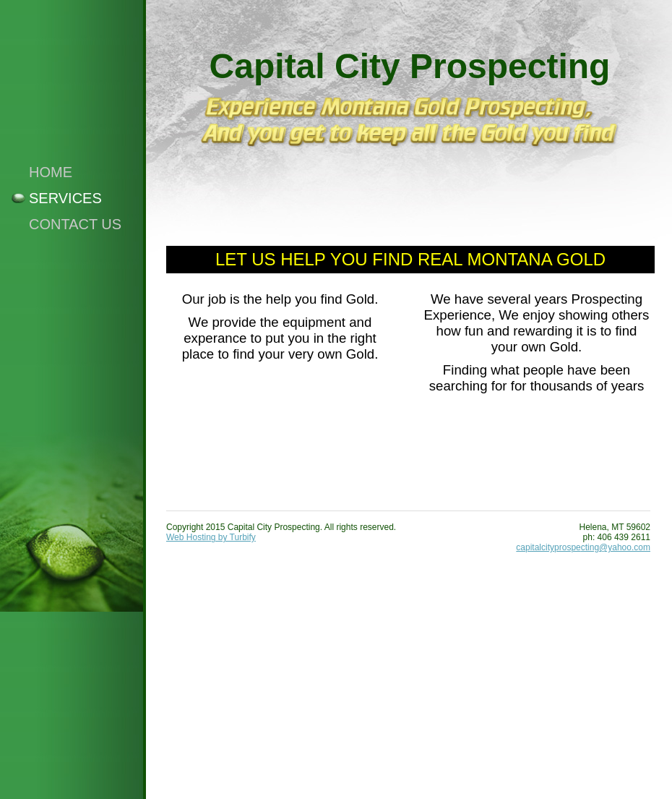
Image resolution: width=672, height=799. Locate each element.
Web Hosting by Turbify (211, 537)
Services (65, 198)
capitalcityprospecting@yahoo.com (583, 547)
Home (51, 172)
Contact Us (75, 224)
